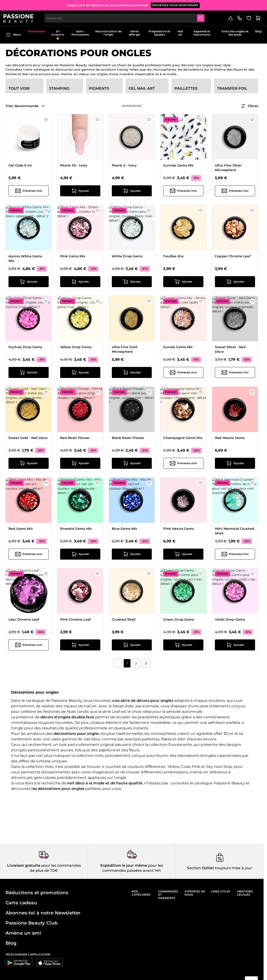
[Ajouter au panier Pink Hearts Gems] (183, 554)
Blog (258, 31)
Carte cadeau (21, 903)
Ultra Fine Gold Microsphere (125, 349)
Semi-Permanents (80, 33)
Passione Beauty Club (32, 923)
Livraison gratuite (24, 865)
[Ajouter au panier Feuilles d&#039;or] (183, 282)
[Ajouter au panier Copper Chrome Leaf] (235, 282)
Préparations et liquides (159, 33)
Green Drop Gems (179, 619)
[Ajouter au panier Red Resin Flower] (80, 463)
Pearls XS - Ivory (74, 165)
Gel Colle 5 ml (20, 165)
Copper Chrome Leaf (233, 256)
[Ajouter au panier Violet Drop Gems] (235, 645)
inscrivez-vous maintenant (175, 4)
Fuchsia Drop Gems (25, 347)
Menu (13, 35)
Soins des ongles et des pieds (235, 33)
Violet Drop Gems (230, 619)
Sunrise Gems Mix (178, 165)
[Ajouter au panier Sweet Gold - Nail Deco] (29, 463)
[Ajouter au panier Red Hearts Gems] (235, 463)
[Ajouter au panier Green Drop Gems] (183, 645)
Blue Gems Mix (125, 529)
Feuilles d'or (174, 256)
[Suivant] (146, 663)
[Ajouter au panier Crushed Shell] (132, 645)
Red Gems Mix (21, 529)
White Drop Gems (127, 256)
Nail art (180, 33)
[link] (118, 663)
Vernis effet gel (134, 33)
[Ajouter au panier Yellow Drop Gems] (80, 372)
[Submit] (204, 17)
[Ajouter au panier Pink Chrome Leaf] (80, 645)
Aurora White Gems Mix (25, 258)
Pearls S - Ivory (124, 165)
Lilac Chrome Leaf (24, 619)
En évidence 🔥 (58, 35)
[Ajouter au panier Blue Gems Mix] (132, 554)
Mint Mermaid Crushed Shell (235, 531)
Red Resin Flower (75, 438)
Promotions (37, 31)
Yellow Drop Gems (76, 347)
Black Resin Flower (128, 438)
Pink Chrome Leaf (75, 619)
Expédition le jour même (124, 865)
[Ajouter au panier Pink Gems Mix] (80, 282)
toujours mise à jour (233, 868)
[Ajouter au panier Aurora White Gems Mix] (29, 282)
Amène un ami (23, 933)
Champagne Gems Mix (183, 438)
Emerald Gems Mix (76, 529)
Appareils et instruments (202, 33)
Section (194, 868)
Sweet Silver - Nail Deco (230, 349)
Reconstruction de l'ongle (108, 33)
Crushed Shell (124, 619)
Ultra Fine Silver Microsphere (228, 168)
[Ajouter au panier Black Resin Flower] (132, 463)
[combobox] (128, 17)
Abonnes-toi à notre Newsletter (43, 913)
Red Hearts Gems (230, 438)
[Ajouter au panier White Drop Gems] (132, 282)
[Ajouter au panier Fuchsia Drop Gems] (29, 372)
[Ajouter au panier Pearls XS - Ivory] (80, 191)
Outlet (207, 868)
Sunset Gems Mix (178, 347)
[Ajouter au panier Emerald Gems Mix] (80, 554)
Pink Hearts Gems (178, 529)
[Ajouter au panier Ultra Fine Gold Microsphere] (132, 372)
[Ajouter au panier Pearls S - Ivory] (132, 191)
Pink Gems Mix (73, 256)
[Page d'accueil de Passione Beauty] (20, 17)
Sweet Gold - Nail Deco (28, 438)
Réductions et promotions (37, 893)
